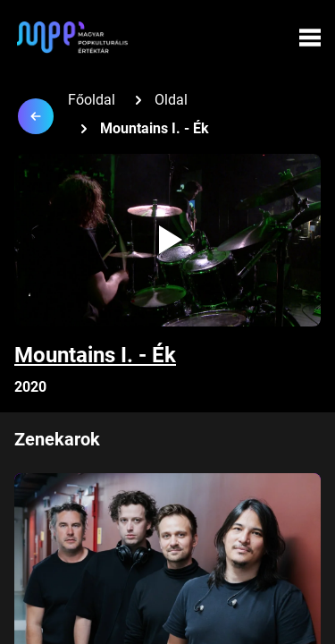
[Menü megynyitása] (310, 38)
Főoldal (92, 100)
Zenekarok (57, 439)
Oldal (171, 100)
